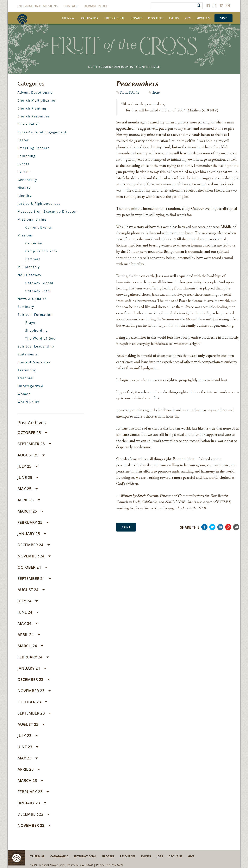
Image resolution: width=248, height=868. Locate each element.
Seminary (26, 307)
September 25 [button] (34, 444)
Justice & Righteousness (39, 204)
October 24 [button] (32, 567)
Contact (71, 6)
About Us (203, 18)
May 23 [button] (28, 758)
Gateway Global (39, 283)
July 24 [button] (28, 601)
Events (174, 18)
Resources (156, 18)
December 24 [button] (33, 545)
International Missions (37, 6)
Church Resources (34, 116)
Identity (25, 196)
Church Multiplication (37, 100)
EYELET (24, 172)
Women (24, 394)
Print (126, 527)
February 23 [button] (33, 792)
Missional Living (32, 219)
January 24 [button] (32, 668)
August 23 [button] (31, 724)
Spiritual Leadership (36, 346)
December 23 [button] (33, 679)
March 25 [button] (30, 511)
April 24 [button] (29, 635)
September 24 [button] (34, 578)
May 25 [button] (28, 489)
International (114, 18)
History (24, 188)
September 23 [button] (34, 713)
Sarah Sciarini (130, 92)
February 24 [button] (33, 657)
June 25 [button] (28, 477)
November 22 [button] (34, 825)
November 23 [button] (34, 691)
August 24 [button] (31, 590)
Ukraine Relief (96, 6)
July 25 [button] (28, 466)
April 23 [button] (29, 769)
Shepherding (37, 330)
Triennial (68, 18)
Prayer (31, 323)
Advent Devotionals (35, 92)
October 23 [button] (32, 702)
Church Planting (32, 108)
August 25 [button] (31, 455)
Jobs (187, 18)
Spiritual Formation (35, 315)
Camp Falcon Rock (41, 251)
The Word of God (40, 338)
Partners (33, 259)
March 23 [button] (30, 780)
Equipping (26, 156)
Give (223, 18)
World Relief (28, 402)
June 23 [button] (28, 747)
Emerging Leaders (34, 148)
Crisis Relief (28, 124)
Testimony (27, 370)
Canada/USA (90, 18)
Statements (28, 354)
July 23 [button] (28, 736)
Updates (136, 18)
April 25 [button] (29, 500)
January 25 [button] (32, 534)
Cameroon (34, 243)
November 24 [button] (34, 556)
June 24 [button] (28, 612)
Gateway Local (38, 291)
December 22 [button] (33, 814)
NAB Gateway (29, 275)
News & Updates (32, 299)
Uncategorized (30, 386)
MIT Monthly (29, 267)
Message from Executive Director (47, 211)
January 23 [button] (32, 803)
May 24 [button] (28, 623)
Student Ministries (34, 362)
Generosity (27, 180)
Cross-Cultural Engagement (42, 132)
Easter (157, 92)
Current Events (39, 227)
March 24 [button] (30, 646)
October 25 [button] (32, 433)
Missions (25, 235)
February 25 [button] (33, 522)
